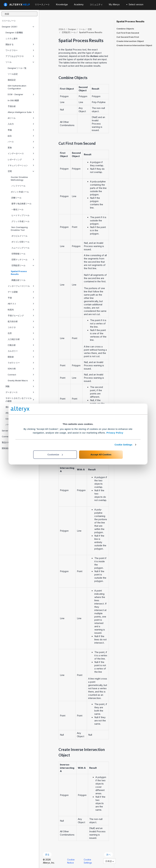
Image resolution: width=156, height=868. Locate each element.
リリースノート (9, 21)
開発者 (21, 357)
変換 (21, 148)
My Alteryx (114, 4)
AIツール (21, 118)
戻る (47, 854)
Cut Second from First (128, 37)
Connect (21, 375)
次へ (108, 854)
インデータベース (21, 153)
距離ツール (16, 198)
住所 (21, 333)
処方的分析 (21, 321)
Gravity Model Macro (21, 380)
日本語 (110, 861)
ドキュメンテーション (21, 165)
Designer (72, 29)
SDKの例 (21, 369)
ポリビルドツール (19, 236)
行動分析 (21, 345)
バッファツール (18, 186)
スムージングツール (20, 248)
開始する (20, 44)
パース (21, 142)
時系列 (21, 310)
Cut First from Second (128, 33)
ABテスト (21, 304)
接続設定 (12, 80)
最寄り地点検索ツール (21, 204)
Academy (79, 4)
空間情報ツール (18, 254)
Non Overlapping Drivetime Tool (19, 229)
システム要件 (12, 39)
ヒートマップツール (20, 215)
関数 (20, 386)
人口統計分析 (21, 339)
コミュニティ (96, 4)
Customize (55, 454)
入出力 (21, 124)
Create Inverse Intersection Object (134, 45)
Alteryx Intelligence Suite (21, 112)
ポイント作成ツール (20, 192)
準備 (21, 130)
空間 (21, 171)
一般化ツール (17, 209)
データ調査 (21, 292)
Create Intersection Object (130, 41)
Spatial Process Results (19, 273)
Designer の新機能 (14, 32)
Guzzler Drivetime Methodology (19, 178)
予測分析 (12, 106)
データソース (20, 392)
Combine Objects (125, 29)
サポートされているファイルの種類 (20, 400)
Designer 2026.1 (18, 27)
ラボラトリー (21, 363)
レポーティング (21, 159)
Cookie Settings (123, 445)
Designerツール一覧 (17, 68)
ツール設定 (13, 74)
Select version (135, 4)
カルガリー (21, 351)
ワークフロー (20, 50)
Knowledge (62, 4)
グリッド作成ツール (20, 221)
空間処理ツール (22, 265)
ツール (20, 62)
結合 (21, 136)
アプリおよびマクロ (20, 56)
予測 (21, 298)
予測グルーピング (21, 316)
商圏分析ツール (18, 280)
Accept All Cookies (101, 454)
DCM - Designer (21, 94)
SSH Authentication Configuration (17, 87)
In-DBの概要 (13, 100)
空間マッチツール (22, 260)
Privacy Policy (115, 433)
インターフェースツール (21, 286)
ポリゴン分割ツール (20, 242)
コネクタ (21, 327)
